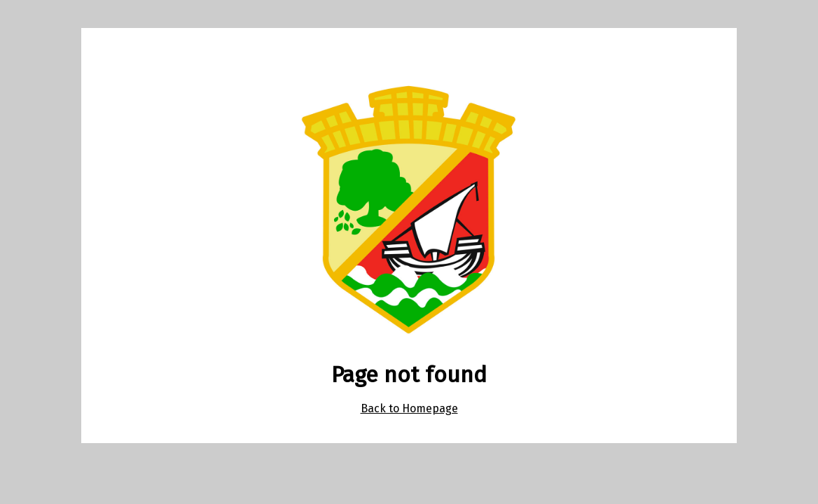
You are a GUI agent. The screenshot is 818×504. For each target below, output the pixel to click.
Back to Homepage (409, 408)
